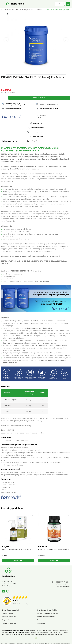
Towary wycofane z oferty (46, 617)
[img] (20, 597)
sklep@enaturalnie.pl (62, 586)
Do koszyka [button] (18, 560)
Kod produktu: (42, 115)
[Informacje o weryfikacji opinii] (20, 606)
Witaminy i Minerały (27, 10)
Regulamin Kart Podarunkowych (48, 613)
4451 (16, 603)
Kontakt (39, 620)
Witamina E (41, 10)
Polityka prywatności (9, 623)
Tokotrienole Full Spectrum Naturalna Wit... (18, 549)
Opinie (35, 141)
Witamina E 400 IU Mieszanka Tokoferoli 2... (54, 549)
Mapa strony (41, 623)
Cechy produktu (23, 141)
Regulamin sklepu (8, 620)
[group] (18, 538)
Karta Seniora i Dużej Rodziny (47, 610)
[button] (32, 515)
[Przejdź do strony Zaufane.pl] (7, 601)
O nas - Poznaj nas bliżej (10, 610)
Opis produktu (8, 141)
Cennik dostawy (7, 613)
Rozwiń (36, 637)
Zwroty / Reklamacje (9, 617)
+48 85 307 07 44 (61, 582)
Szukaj (61, 4)
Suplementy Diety (11, 10)
